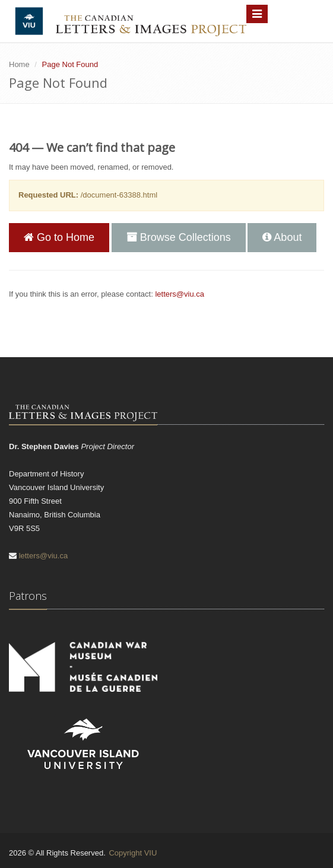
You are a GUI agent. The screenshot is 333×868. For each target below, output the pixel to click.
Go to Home (59, 237)
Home (19, 64)
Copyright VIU (133, 853)
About (282, 237)
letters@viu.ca (180, 294)
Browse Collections (179, 237)
